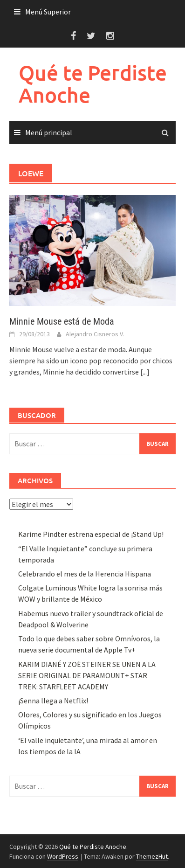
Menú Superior (48, 12)
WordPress (63, 856)
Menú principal (49, 132)
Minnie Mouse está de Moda (62, 321)
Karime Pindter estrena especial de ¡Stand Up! (91, 534)
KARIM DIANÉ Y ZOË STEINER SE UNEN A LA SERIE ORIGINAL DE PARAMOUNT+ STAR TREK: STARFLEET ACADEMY (87, 675)
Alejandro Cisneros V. (95, 334)
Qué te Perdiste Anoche (93, 84)
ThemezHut (152, 856)
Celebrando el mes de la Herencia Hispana (85, 574)
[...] (145, 372)
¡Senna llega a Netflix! (53, 701)
